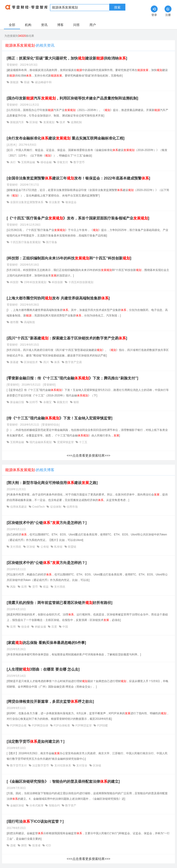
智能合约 (54, 805)
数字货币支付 (19, 766)
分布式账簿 (37, 805)
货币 (35, 587)
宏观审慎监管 (65, 442)
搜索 (117, 7)
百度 (54, 627)
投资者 (36, 845)
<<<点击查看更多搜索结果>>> (88, 455)
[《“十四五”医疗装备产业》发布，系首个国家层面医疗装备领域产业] (78, 218)
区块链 (34, 122)
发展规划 (49, 122)
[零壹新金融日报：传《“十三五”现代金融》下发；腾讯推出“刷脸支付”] (72, 378)
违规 (13, 845)
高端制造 (29, 322)
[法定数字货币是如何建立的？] (36, 741)
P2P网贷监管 (84, 726)
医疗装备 (51, 242)
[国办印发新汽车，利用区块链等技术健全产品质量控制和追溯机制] (72, 98)
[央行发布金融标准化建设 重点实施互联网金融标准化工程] (66, 138)
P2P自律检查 (62, 726)
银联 (76, 402)
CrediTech (39, 507)
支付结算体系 (63, 766)
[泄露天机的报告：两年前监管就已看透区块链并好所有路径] (60, 603)
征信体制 (56, 507)
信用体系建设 (19, 507)
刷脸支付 (63, 402)
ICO (48, 845)
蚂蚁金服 (40, 627)
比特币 (34, 402)
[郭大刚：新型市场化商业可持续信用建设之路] (52, 483)
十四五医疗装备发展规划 (25, 242)
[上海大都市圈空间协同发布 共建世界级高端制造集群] (58, 298)
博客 (60, 25)
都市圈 (14, 322)
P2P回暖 (102, 726)
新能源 (14, 82)
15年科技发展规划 (35, 282)
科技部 (14, 282)
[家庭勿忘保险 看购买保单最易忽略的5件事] (46, 643)
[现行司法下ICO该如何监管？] (35, 821)
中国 (65, 627)
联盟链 (72, 547)
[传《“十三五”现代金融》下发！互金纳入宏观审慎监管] (60, 418)
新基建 (14, 362)
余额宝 (47, 402)
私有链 (58, 547)
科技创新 (58, 282)
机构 (28, 25)
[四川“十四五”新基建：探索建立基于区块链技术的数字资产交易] (67, 338)
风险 (13, 587)
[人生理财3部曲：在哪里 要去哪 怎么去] (43, 669)
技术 (63, 122)
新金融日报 (17, 402)
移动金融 (46, 162)
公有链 (45, 547)
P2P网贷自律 (40, 726)
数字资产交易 (73, 362)
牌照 (24, 845)
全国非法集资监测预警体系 (27, 202)
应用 (24, 587)
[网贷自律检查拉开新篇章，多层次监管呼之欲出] (50, 702)
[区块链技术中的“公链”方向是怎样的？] (47, 523)
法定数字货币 (41, 766)
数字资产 (70, 805)
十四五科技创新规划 (80, 282)
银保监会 (70, 202)
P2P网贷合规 (18, 726)
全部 (12, 25)
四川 (46, 362)
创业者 (25, 627)
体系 (57, 362)
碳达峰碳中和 (43, 82)
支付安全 (82, 766)
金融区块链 (17, 805)
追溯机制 (76, 122)
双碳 (27, 82)
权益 (46, 587)
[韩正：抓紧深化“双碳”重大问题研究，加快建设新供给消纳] (67, 58)
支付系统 (16, 547)
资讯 (44, 25)
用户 (93, 25)
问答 (77, 25)
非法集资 (55, 202)
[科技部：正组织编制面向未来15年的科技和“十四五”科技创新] (69, 258)
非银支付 (63, 162)
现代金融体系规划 (41, 442)
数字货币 (79, 162)
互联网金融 (28, 162)
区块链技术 (31, 362)
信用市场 (72, 507)
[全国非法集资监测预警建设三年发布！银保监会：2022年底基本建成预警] (78, 178)
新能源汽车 (17, 122)
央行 (13, 162)
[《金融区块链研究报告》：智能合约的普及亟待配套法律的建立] (63, 781)
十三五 (83, 442)
